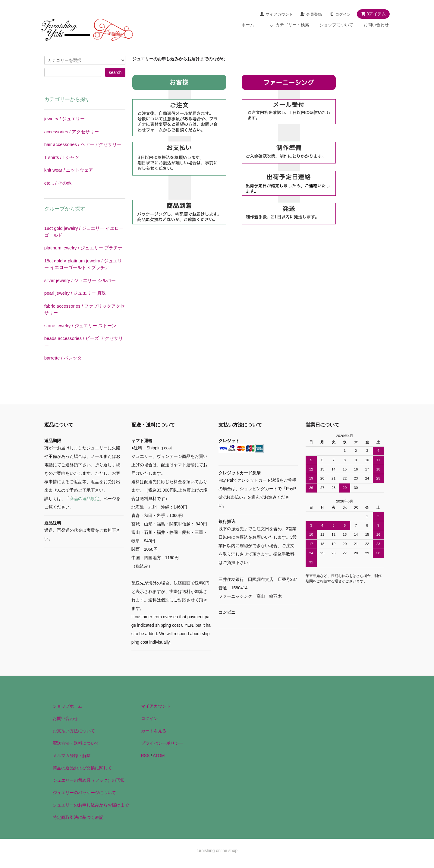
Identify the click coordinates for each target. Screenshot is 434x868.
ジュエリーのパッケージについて (84, 793)
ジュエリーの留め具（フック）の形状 (89, 780)
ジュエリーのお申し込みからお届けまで (91, 805)
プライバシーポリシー (162, 743)
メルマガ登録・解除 (72, 756)
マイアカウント (279, 14)
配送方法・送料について (76, 743)
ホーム (248, 25)
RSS (145, 756)
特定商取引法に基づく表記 (78, 817)
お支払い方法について (74, 731)
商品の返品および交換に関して (82, 768)
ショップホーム (68, 706)
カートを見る (154, 731)
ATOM (159, 756)
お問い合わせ (376, 25)
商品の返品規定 (84, 499)
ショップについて (336, 25)
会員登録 (314, 14)
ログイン (343, 14)
